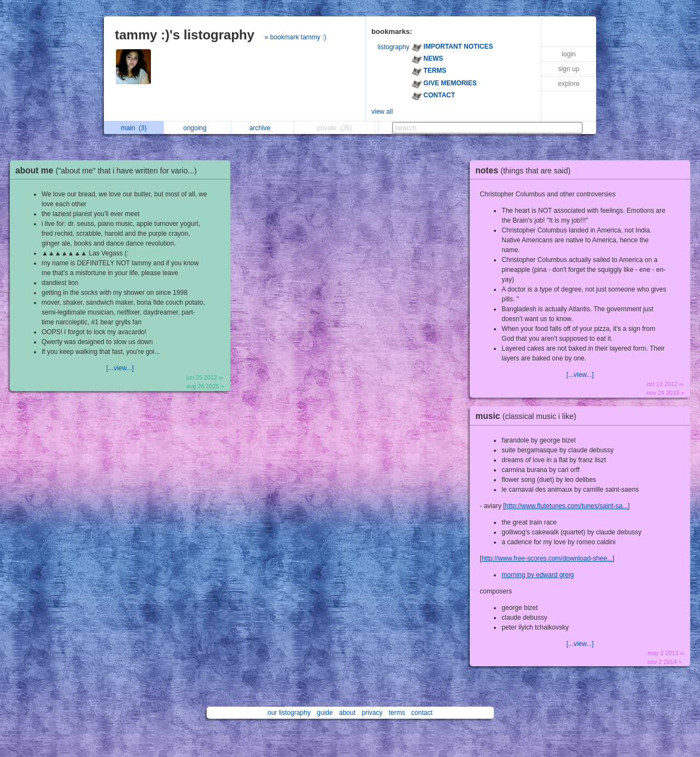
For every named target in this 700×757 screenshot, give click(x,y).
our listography (289, 713)
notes (526, 170)
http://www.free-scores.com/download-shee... (547, 558)
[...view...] (120, 368)
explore (568, 84)
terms (397, 713)
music (528, 416)
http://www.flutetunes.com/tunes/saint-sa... (566, 506)
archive (263, 128)
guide (325, 713)
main (134, 128)
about (347, 713)
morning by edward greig (538, 575)
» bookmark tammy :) (296, 37)
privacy (372, 713)
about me (109, 170)
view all (382, 112)
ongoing (198, 128)
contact (422, 713)
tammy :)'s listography (185, 35)
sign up (569, 69)
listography (394, 47)
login (568, 54)
